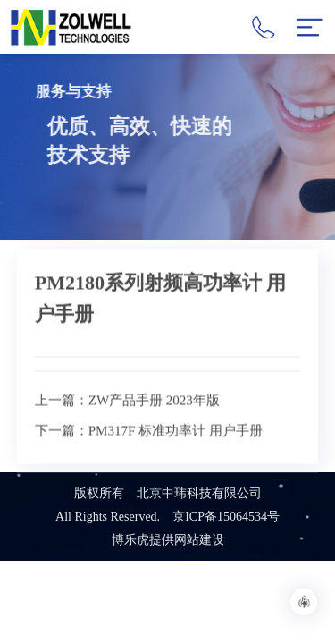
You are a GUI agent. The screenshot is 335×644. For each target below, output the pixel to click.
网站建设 (199, 540)
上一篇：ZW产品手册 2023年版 (127, 427)
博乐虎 (130, 540)
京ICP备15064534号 (226, 517)
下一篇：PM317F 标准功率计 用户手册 (149, 457)
